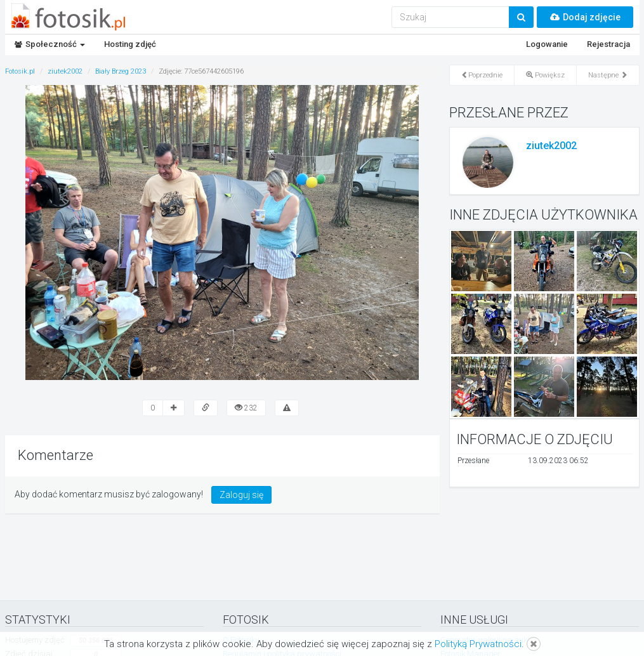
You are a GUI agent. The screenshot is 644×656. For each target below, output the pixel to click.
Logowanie (547, 44)
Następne (608, 75)
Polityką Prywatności (478, 644)
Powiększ (545, 75)
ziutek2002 (551, 146)
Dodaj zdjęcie (585, 17)
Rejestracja (608, 44)
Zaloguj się (241, 495)
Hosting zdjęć (130, 44)
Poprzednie (482, 75)
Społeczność (50, 44)
